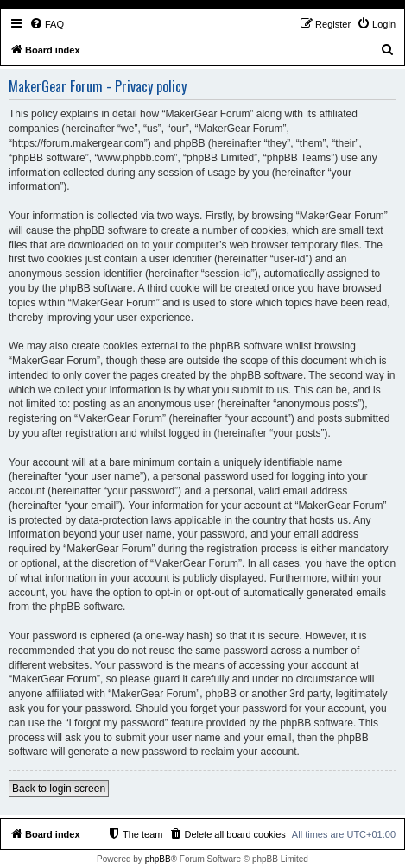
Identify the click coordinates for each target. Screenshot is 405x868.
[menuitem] (47, 24)
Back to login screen (59, 789)
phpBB (158, 859)
